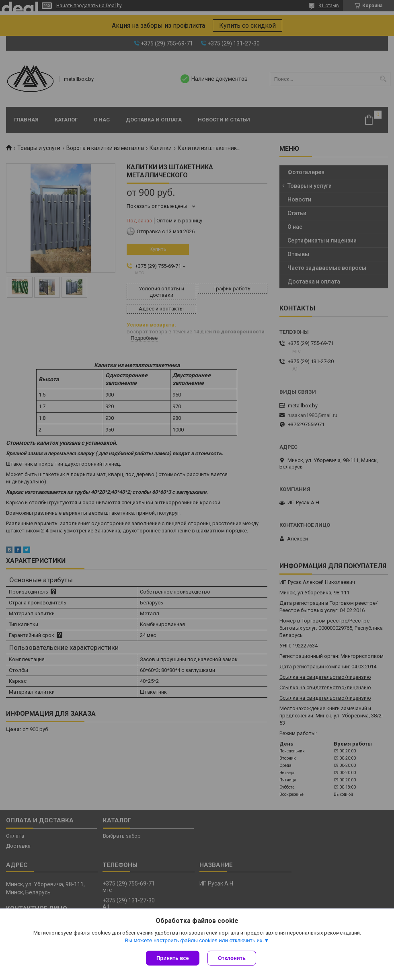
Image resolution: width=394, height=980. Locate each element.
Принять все (173, 958)
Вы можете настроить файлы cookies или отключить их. (194, 940)
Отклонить (232, 958)
